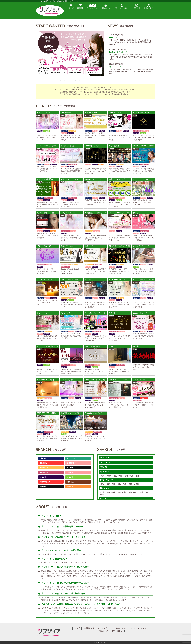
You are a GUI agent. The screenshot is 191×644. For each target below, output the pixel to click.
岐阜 (119, 492)
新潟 (130, 492)
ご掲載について (120, 628)
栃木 (131, 476)
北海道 (136, 484)
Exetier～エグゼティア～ (119, 52)
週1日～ (69, 496)
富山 (108, 492)
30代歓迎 (42, 477)
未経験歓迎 (70, 491)
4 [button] (72, 80)
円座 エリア (103, 467)
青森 (130, 484)
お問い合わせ (149, 6)
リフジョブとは (92, 6)
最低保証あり (71, 463)
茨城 (126, 476)
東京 (102, 476)
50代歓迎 (42, 491)
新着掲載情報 (89, 628)
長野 (147, 492)
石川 (135, 492)
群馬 (137, 476)
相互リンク (137, 6)
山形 (108, 484)
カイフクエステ (115, 67)
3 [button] (68, 80)
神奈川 (108, 476)
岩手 (113, 484)
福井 (141, 492)
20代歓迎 (69, 472)
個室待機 (69, 468)
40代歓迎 (69, 477)
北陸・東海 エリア (106, 488)
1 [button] (61, 80)
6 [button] (79, 80)
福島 (119, 484)
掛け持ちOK (43, 468)
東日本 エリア (104, 472)
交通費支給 (43, 463)
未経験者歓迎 (44, 472)
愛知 (124, 492)
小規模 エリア (104, 458)
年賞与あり (70, 482)
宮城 (102, 484)
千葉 (115, 476)
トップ (71, 6)
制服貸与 (69, 487)
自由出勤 (42, 487)
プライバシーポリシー (122, 6)
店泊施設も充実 (44, 482)
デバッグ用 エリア (106, 462)
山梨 (113, 492)
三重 (102, 492)
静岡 (102, 494)
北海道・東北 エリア (106, 480)
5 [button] (76, 80)
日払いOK (43, 458)
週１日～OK (70, 458)
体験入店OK (43, 496)
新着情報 (80, 6)
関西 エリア (103, 499)
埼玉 (120, 476)
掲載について (106, 6)
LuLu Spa (113, 37)
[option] (70, 55)
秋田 (124, 484)
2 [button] (64, 80)
